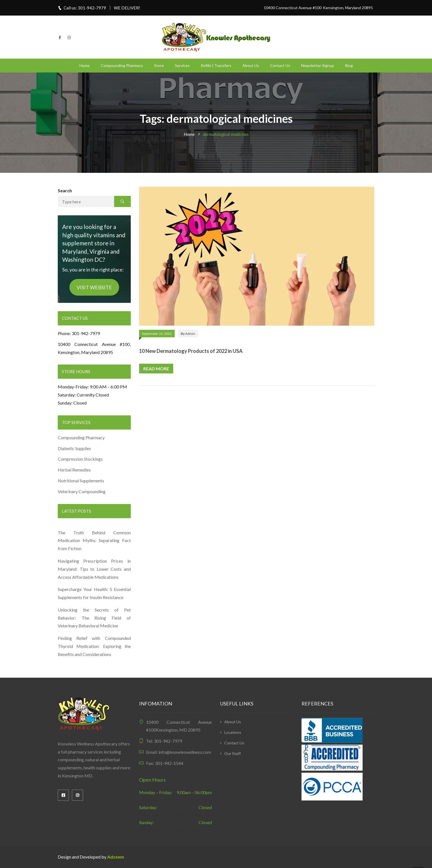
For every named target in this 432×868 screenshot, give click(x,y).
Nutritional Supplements (81, 481)
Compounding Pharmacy (122, 65)
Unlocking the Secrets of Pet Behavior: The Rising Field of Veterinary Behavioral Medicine (94, 618)
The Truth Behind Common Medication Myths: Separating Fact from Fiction (94, 541)
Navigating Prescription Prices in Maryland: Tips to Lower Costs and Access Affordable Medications (94, 569)
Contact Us (280, 65)
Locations (233, 732)
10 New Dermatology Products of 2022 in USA (191, 351)
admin (190, 334)
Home (85, 65)
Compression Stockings (81, 459)
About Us (251, 65)
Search (65, 190)
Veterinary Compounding (82, 491)
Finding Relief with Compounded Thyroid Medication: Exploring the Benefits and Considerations (94, 646)
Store (159, 65)
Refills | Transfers (216, 65)
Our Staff (233, 753)
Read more (156, 369)
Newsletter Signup (318, 65)
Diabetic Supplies (74, 448)
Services (182, 65)
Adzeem (116, 857)
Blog (349, 65)
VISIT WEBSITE (94, 287)
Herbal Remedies (74, 470)
